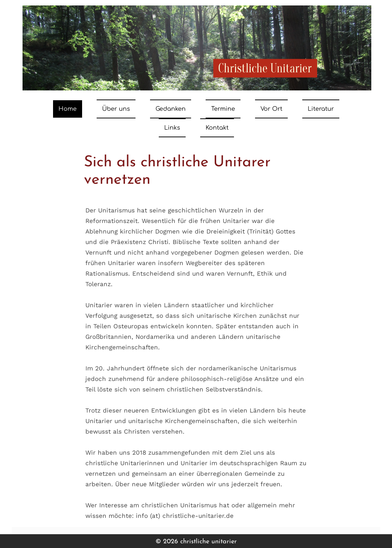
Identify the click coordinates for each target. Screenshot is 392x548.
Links (172, 128)
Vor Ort (271, 109)
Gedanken (171, 109)
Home (68, 109)
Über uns (116, 109)
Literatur (321, 109)
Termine (223, 109)
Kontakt (217, 128)
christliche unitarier (209, 542)
